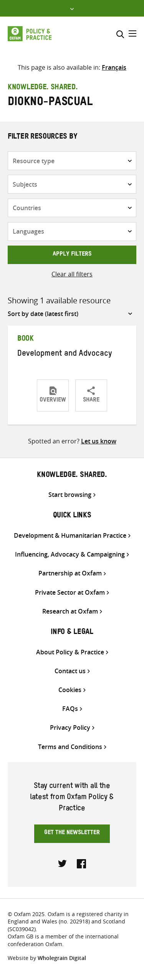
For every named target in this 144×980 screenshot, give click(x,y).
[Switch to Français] (114, 67)
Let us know (99, 441)
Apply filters (72, 255)
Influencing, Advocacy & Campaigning (70, 554)
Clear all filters (72, 274)
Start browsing (70, 495)
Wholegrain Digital (62, 958)
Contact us (70, 671)
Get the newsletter (72, 833)
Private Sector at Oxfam (70, 593)
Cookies (70, 690)
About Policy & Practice (70, 652)
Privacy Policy (70, 728)
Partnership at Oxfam (70, 573)
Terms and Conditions (70, 747)
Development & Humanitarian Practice (70, 536)
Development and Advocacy (65, 355)
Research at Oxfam (70, 611)
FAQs (70, 709)
